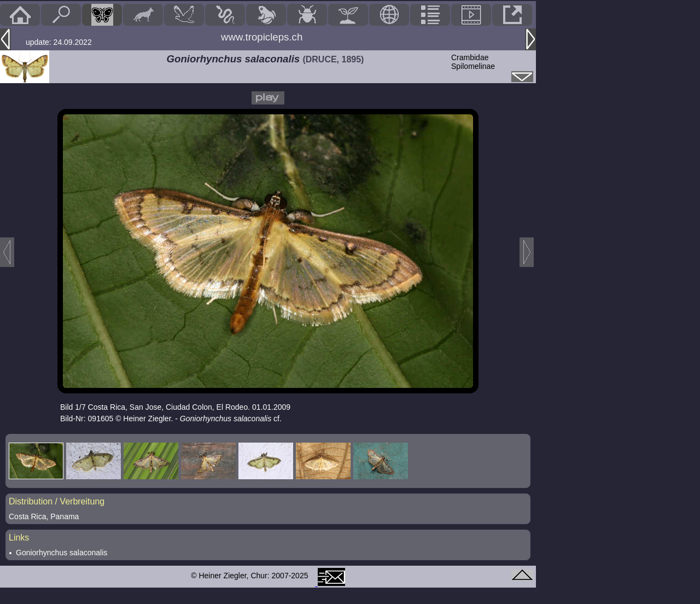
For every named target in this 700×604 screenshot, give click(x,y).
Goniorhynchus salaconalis (62, 553)
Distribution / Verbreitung (57, 501)
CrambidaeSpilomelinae (473, 62)
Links (19, 538)
